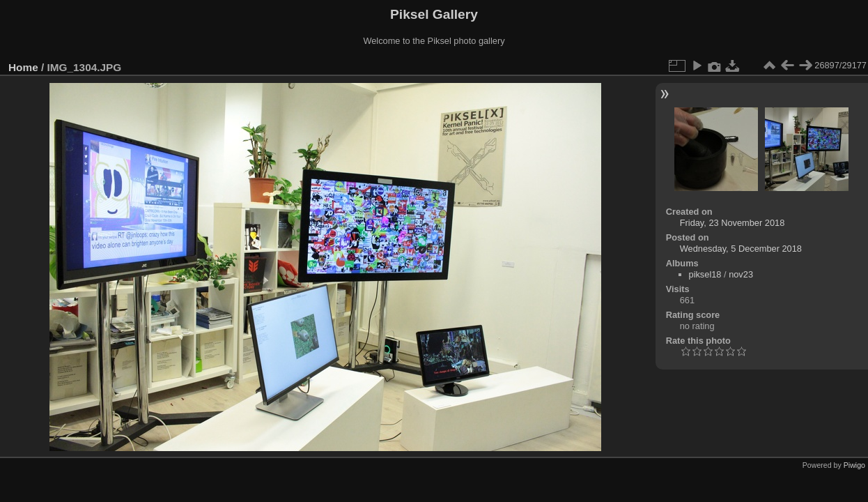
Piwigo (854, 465)
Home (23, 67)
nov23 (741, 274)
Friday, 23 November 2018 (733, 223)
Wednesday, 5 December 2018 (741, 249)
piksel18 (705, 274)
